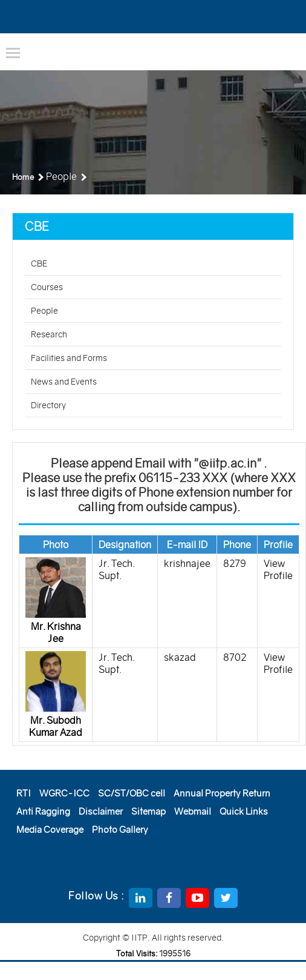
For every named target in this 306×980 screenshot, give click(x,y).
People (44, 311)
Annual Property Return (222, 793)
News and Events (64, 382)
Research (49, 334)
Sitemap (148, 811)
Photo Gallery (120, 829)
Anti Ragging (43, 811)
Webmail (193, 811)
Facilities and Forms (69, 358)
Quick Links (244, 811)
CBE (39, 263)
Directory (48, 405)
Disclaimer (101, 811)
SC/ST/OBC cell (132, 793)
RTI (24, 793)
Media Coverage (50, 829)
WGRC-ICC (64, 793)
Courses (47, 287)
